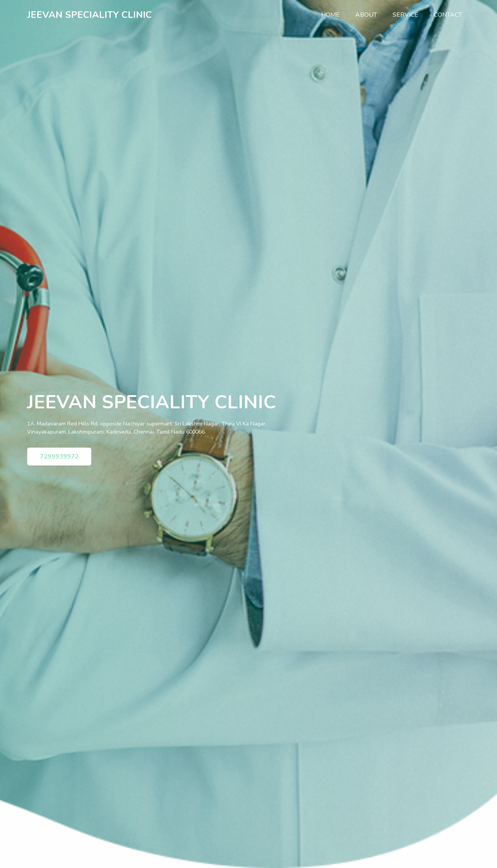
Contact (448, 15)
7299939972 (59, 457)
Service (405, 15)
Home (334, 14)
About (366, 15)
